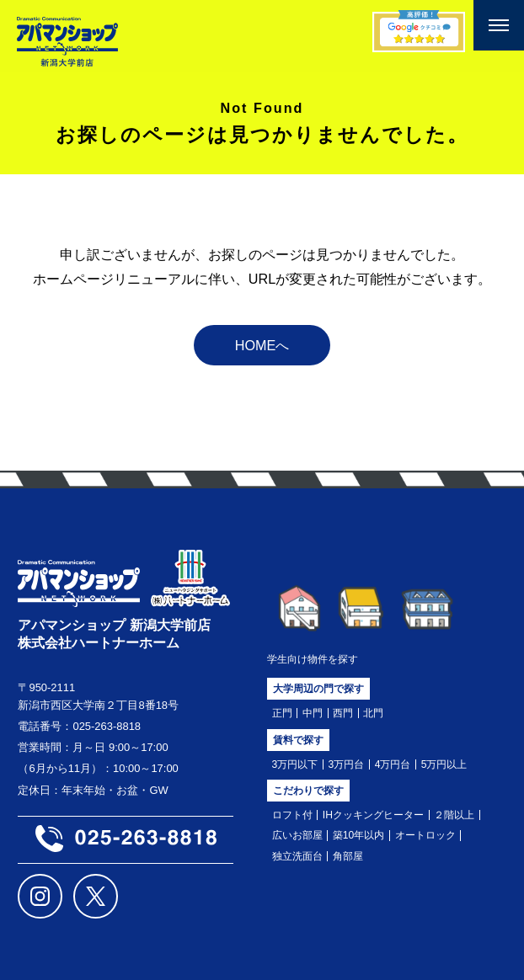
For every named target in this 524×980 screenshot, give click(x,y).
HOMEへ (262, 345)
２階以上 (454, 815)
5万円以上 (444, 764)
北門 (373, 713)
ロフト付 (292, 815)
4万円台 (393, 764)
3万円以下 (295, 764)
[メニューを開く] (499, 25)
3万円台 (347, 764)
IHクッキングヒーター (373, 815)
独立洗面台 (297, 856)
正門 (282, 713)
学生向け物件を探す (313, 659)
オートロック (425, 835)
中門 (313, 713)
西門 (343, 713)
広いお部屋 (297, 835)
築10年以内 (359, 835)
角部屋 (348, 856)
